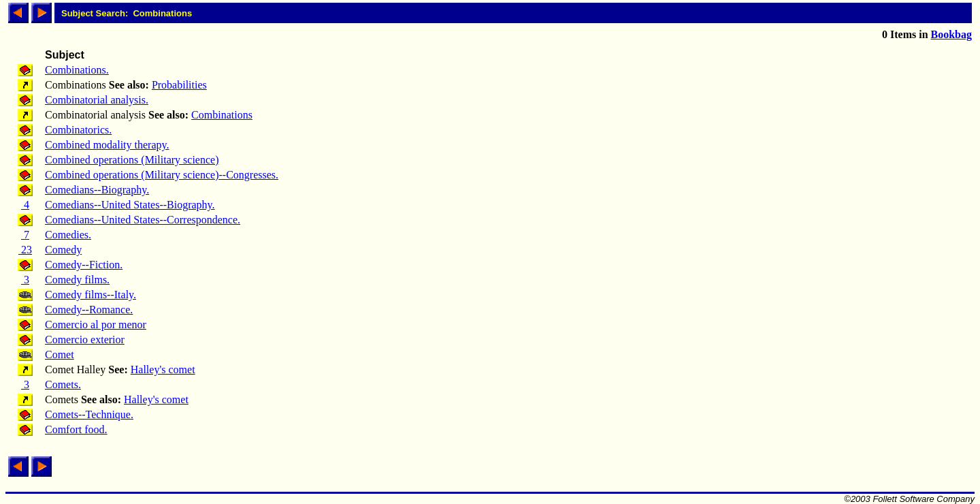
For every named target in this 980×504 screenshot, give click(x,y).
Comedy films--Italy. (91, 295)
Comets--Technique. (89, 414)
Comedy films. (77, 280)
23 (25, 250)
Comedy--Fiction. (84, 265)
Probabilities (179, 85)
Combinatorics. (78, 130)
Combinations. (77, 70)
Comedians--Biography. (97, 190)
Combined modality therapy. (107, 145)
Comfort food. (76, 429)
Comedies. (68, 235)
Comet (60, 355)
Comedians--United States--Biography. (130, 205)
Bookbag (951, 34)
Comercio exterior (85, 340)
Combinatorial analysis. (97, 100)
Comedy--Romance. (89, 310)
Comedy (63, 250)
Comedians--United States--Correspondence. (143, 220)
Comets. (63, 384)
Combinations (222, 115)
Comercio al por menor (96, 325)
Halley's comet (163, 369)
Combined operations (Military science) (132, 160)
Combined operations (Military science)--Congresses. (162, 175)
